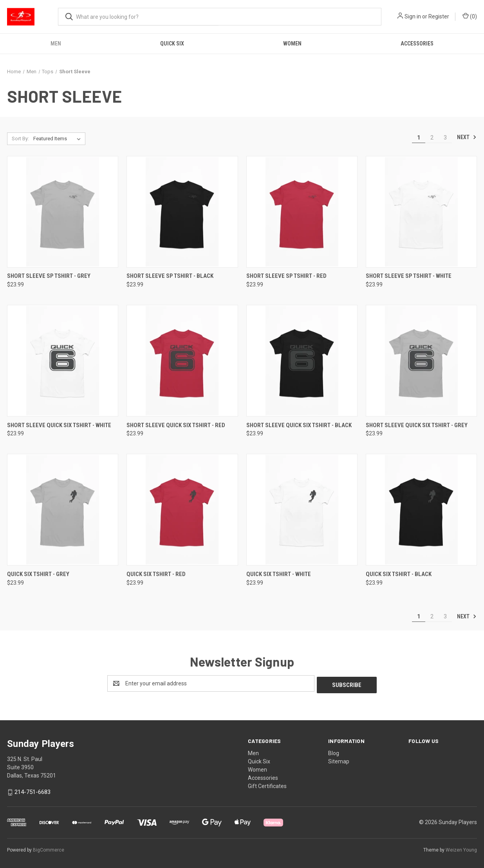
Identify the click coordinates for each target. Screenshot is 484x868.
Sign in (413, 16)
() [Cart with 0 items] (470, 16)
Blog (334, 752)
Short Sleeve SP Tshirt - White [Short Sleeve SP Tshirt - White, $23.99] (409, 276)
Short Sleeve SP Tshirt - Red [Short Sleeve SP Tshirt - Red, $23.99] (286, 276)
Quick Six (172, 43)
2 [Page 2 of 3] (432, 138)
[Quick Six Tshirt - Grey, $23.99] (63, 510)
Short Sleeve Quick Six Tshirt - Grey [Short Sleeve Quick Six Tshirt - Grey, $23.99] (417, 425)
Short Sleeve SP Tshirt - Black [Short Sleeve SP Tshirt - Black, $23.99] (170, 276)
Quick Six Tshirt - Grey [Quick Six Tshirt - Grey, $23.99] (38, 574)
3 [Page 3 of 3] (445, 138)
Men (56, 43)
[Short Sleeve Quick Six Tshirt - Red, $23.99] (182, 361)
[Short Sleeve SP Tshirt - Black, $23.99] (182, 212)
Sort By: (20, 139)
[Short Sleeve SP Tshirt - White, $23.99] (421, 212)
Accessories (417, 43)
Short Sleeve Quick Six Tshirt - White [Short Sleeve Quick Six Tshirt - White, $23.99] (59, 425)
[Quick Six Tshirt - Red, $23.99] (182, 510)
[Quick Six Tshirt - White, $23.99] (302, 510)
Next (467, 137)
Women (292, 43)
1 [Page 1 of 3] (419, 138)
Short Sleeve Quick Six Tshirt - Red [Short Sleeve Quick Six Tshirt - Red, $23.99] (176, 425)
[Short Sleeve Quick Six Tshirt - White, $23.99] (63, 361)
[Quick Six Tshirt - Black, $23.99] (421, 510)
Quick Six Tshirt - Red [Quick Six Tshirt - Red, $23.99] (156, 574)
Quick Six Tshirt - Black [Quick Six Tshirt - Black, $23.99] (399, 574)
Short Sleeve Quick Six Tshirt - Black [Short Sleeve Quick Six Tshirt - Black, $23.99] (299, 425)
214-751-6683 (33, 790)
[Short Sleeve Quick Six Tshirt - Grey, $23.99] (421, 361)
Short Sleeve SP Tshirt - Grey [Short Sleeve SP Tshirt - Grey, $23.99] (49, 276)
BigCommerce (49, 848)
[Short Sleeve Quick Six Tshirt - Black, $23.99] (302, 361)
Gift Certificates (267, 785)
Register (439, 16)
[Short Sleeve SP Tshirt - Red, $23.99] (302, 212)
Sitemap (339, 760)
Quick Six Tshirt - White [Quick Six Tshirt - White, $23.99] (279, 574)
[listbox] (59, 139)
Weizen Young (461, 848)
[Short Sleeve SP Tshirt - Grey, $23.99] (63, 212)
